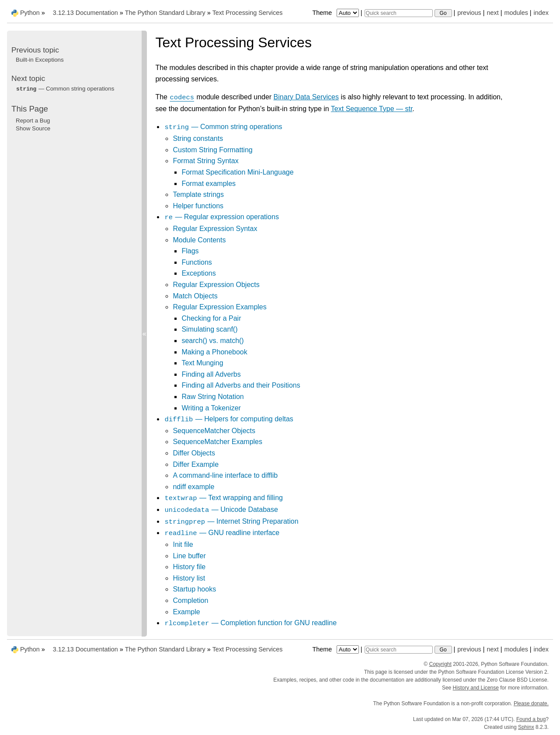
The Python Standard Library (165, 13)
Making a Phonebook (214, 352)
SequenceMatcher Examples (217, 442)
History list (189, 578)
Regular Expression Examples (219, 307)
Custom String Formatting (212, 150)
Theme (336, 13)
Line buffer (189, 556)
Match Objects (195, 296)
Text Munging (202, 363)
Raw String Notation (212, 397)
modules (516, 13)
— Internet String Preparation (231, 521)
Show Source (33, 128)
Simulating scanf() (209, 329)
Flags (190, 251)
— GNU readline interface (222, 533)
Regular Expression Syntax (215, 229)
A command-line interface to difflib (225, 475)
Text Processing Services (248, 13)
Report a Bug (33, 121)
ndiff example (193, 487)
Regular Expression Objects (216, 285)
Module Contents (199, 240)
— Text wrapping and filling (223, 498)
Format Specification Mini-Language (237, 172)
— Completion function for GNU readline (250, 623)
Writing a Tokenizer (211, 408)
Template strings (198, 194)
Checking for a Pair (211, 318)
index (541, 13)
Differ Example (196, 464)
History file (189, 567)
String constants (198, 138)
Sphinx (526, 727)
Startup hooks (194, 589)
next (492, 13)
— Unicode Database (221, 509)
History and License (476, 688)
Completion (190, 600)
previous (469, 13)
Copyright (440, 664)
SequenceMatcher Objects (214, 431)
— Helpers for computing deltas (228, 419)
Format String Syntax (205, 161)
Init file (183, 544)
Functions (197, 262)
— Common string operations (223, 127)
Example (186, 612)
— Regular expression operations (221, 217)
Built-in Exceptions (40, 60)
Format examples (209, 184)
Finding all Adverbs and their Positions (241, 385)
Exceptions (198, 273)
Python (30, 13)
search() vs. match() (212, 341)
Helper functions (198, 206)
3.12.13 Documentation (85, 13)
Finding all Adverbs (211, 374)
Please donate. (531, 703)
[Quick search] (399, 13)
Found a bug (531, 719)
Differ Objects (194, 453)
